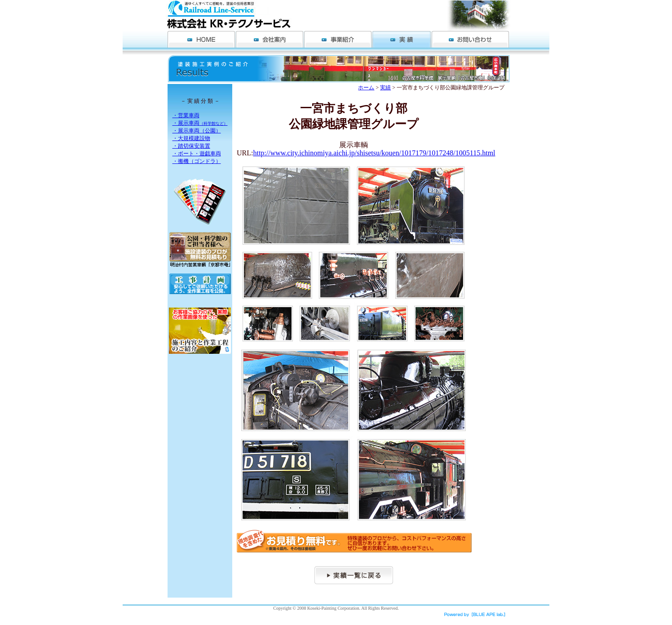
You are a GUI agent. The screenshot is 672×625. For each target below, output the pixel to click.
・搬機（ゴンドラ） (197, 161)
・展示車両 (200, 123)
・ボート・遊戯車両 (197, 154)
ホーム (366, 88)
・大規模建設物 (191, 138)
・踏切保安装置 (191, 146)
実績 (385, 88)
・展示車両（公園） (197, 131)
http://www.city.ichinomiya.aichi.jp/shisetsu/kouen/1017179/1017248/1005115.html (374, 153)
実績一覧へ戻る (354, 575)
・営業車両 (186, 115)
